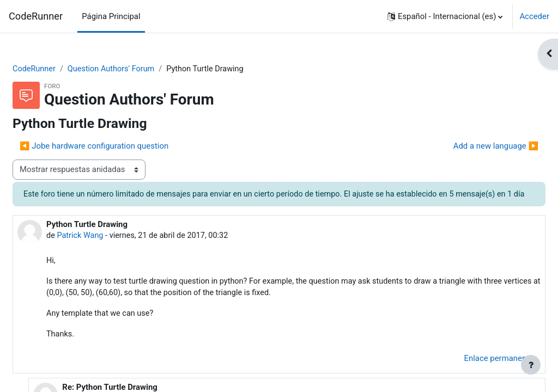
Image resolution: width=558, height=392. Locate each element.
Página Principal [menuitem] (111, 16)
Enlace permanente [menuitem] (473, 374)
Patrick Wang (107, 249)
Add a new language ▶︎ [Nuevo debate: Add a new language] (470, 146)
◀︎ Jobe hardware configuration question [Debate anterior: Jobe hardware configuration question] (120, 146)
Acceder (534, 16)
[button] (445, 16)
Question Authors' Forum (140, 69)
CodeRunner (36, 16)
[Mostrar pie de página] (531, 365)
